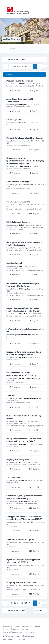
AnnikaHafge (24, 248)
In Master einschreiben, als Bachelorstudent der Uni (25, 330)
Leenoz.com (24, 629)
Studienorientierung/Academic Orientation (28, 209)
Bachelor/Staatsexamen (22, 107)
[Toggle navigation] (46, 9)
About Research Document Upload (20, 539)
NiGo (21, 123)
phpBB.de (30, 632)
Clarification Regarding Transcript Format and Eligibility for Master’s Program (24, 497)
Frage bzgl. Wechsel (14, 263)
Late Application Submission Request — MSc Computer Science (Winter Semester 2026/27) (24, 518)
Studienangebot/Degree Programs (25, 503)
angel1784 (23, 444)
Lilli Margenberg (25, 289)
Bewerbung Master (14, 120)
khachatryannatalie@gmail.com (30, 398)
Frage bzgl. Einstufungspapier (18, 459)
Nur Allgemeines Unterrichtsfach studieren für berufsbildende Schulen (25, 244)
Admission (11, 396)
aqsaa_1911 (23, 501)
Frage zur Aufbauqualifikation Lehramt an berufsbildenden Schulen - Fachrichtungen (23, 310)
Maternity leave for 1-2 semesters (20, 81)
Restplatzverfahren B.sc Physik (18, 182)
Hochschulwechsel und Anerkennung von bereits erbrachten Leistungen (23, 285)
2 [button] (40, 66)
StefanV (22, 314)
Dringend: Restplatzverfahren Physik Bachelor (25, 138)
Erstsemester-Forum (21, 382)
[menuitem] (8, 636)
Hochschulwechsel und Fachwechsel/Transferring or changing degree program (25, 269)
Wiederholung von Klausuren (18, 222)
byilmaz (22, 357)
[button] (44, 66)
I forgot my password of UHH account (21, 582)
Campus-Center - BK (26, 141)
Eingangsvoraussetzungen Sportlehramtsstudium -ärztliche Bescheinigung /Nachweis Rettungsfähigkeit (25, 161)
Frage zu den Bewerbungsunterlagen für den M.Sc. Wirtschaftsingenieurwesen (24, 353)
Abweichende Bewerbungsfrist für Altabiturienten (20, 100)
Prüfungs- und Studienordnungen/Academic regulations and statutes (25, 228)
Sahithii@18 (23, 480)
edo (21, 266)
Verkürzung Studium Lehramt (18, 202)
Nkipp (21, 421)
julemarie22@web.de (27, 378)
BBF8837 (22, 84)
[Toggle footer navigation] (3, 620)
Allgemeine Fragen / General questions (27, 464)
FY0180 (22, 225)
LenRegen (23, 105)
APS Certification (13, 478)
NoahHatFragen (25, 335)
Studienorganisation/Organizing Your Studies (29, 86)
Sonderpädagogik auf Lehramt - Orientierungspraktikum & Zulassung (21, 374)
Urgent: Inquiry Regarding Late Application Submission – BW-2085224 (23, 561)
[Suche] (40, 49)
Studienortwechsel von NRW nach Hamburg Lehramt (24, 417)
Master (16, 125)
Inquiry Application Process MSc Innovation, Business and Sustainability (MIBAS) (24, 440)
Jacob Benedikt (24, 166)
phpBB (16, 626)
